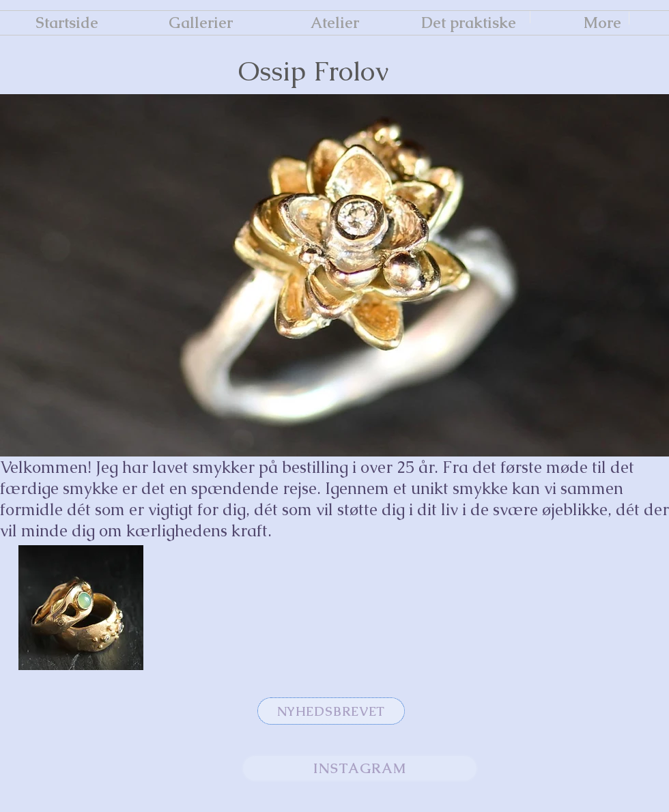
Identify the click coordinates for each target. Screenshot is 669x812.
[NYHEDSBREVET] (331, 711)
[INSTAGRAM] (360, 768)
